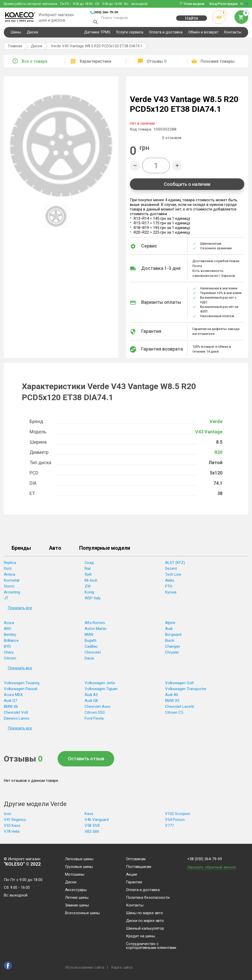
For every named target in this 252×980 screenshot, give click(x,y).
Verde (216, 424)
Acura (9, 625)
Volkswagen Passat (21, 691)
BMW (89, 637)
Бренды (21, 551)
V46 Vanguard (97, 822)
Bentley (10, 637)
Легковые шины (79, 859)
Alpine (170, 625)
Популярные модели (105, 551)
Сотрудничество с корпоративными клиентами (151, 946)
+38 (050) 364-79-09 (205, 859)
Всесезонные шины (82, 913)
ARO (8, 631)
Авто (55, 551)
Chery (9, 655)
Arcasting (12, 594)
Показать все (20, 610)
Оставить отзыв (86, 761)
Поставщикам (139, 867)
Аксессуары (76, 890)
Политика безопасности (148, 898)
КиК (88, 577)
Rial (88, 571)
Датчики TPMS (97, 34)
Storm (9, 589)
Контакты (233, 34)
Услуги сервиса (130, 34)
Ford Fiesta (94, 721)
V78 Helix (12, 834)
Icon (8, 816)
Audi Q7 (10, 703)
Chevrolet (93, 655)
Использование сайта (85, 967)
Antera (10, 577)
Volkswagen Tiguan (101, 691)
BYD (7, 649)
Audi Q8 (91, 703)
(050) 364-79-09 (106, 12)
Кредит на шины (141, 936)
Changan (173, 649)
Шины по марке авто (145, 913)
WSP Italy (93, 600)
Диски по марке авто (145, 921)
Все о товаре (34, 64)
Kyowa (171, 594)
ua (246, 4)
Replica (10, 565)
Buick (170, 643)
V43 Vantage (209, 434)
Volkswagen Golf (179, 685)
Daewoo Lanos (17, 721)
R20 (218, 455)
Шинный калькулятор (145, 929)
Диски (32, 34)
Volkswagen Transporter (186, 691)
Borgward (173, 637)
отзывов (172, 140)
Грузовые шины (79, 867)
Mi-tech (91, 583)
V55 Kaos (12, 828)
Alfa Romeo (95, 625)
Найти (192, 21)
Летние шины (77, 898)
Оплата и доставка (166, 34)
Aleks (170, 583)
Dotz (8, 571)
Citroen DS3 (95, 715)
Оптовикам (136, 859)
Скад (89, 565)
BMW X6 (11, 709)
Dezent (171, 571)
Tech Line (173, 577)
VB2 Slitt (92, 834)
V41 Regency (15, 822)
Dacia (89, 661)
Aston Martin (96, 631)
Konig (89, 594)
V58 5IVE (92, 828)
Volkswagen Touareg (22, 685)
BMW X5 (172, 703)
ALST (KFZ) (175, 565)
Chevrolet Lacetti (179, 709)
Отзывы (157, 64)
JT (6, 600)
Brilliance (11, 643)
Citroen (10, 661)
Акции (132, 875)
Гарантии (134, 882)
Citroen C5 (174, 715)
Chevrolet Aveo (98, 709)
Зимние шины (77, 905)
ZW (88, 589)
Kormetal (12, 583)
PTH (169, 589)
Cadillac (91, 649)
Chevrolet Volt (16, 715)
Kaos (89, 816)
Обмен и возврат (203, 34)
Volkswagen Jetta (100, 685)
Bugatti (91, 643)
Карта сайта (122, 967)
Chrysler (172, 655)
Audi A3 (91, 697)
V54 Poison (175, 822)
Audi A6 (172, 697)
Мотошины (75, 875)
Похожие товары (218, 64)
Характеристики (95, 64)
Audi (169, 631)
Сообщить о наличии (187, 186)
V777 (169, 828)
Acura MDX (13, 697)
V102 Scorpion (178, 816)
